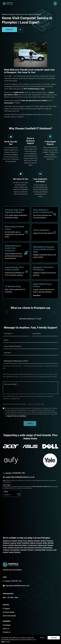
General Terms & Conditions (17, 416)
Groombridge (15, 550)
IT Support (6, 609)
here (3, 642)
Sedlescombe (42, 545)
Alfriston (37, 541)
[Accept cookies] (54, 638)
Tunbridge (23, 550)
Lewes (5, 548)
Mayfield (51, 543)
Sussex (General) (15, 552)
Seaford (43, 541)
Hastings (13, 543)
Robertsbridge (47, 548)
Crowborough (32, 545)
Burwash (39, 543)
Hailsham (6, 543)
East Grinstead (29, 548)
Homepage (7, 625)
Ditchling (11, 548)
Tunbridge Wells (40, 550)
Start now (8, 495)
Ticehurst (6, 550)
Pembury (31, 550)
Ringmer (50, 545)
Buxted (5, 545)
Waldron (33, 543)
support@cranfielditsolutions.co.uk (20, 477)
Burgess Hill (19, 548)
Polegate (14, 541)
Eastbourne (7, 541)
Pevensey (50, 541)
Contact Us (9, 29)
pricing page (8, 103)
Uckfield (11, 545)
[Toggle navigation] (55, 4)
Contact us (7, 632)
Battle (45, 543)
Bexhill (19, 543)
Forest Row (38, 548)
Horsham (49, 550)
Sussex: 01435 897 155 (15, 473)
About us (6, 629)
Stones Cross (23, 541)
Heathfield (26, 543)
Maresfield (18, 545)
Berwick (30, 541)
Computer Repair (9, 612)
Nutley (25, 545)
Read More (37, 295)
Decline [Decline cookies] (42, 638)
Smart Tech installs (9, 616)
